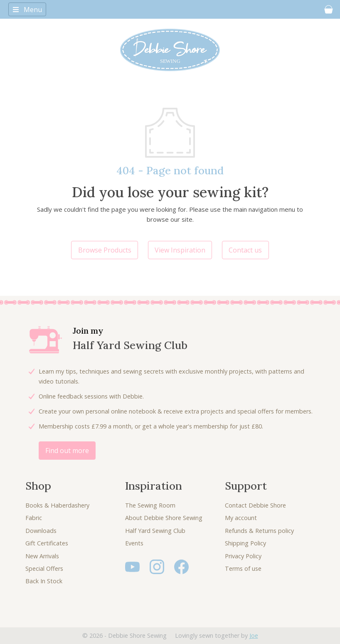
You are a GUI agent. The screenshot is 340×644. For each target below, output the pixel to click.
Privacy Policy (243, 556)
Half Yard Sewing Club (155, 531)
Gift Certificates (47, 543)
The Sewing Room (150, 505)
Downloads (41, 531)
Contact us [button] (245, 250)
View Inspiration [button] (180, 250)
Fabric (34, 518)
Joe (254, 635)
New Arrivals (42, 556)
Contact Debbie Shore (255, 505)
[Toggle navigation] (27, 9)
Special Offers (44, 568)
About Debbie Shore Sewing (164, 518)
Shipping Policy (245, 543)
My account (241, 518)
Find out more (67, 451)
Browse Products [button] (105, 250)
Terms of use (243, 568)
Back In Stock (44, 581)
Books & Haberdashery (57, 505)
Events (134, 543)
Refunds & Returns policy (259, 531)
